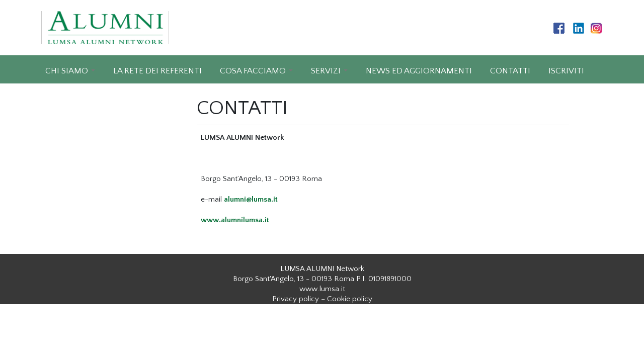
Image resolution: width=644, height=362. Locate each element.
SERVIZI (326, 71)
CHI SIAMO (67, 71)
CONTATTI (510, 71)
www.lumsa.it (322, 289)
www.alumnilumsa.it (235, 220)
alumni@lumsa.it (251, 199)
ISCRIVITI (566, 71)
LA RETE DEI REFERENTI (157, 71)
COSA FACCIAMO (253, 71)
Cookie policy (350, 299)
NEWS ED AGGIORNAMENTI (419, 71)
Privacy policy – (299, 299)
